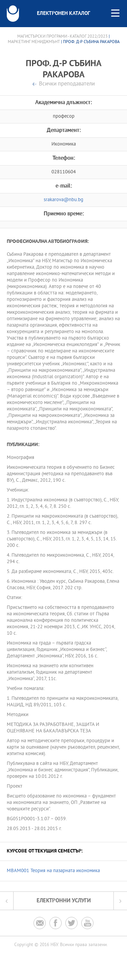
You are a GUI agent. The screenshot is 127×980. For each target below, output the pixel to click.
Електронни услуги (64, 901)
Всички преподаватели (67, 84)
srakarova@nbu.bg (63, 200)
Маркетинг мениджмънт (34, 42)
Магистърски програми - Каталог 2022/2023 (62, 37)
